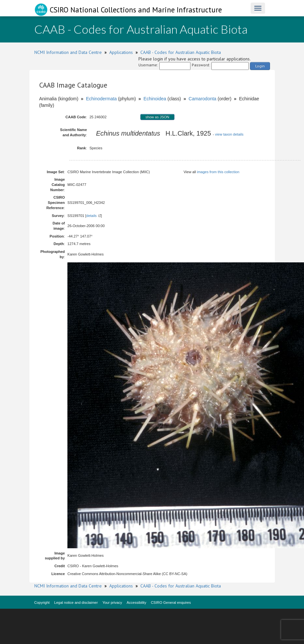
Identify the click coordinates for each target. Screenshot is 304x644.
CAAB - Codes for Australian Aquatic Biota (181, 52)
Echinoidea (155, 99)
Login (260, 66)
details (92, 216)
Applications (121, 52)
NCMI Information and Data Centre (68, 52)
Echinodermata (101, 99)
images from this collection (218, 172)
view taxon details (229, 134)
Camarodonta (202, 99)
